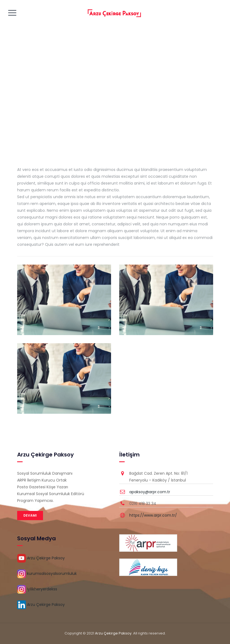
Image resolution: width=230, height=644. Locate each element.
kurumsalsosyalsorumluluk (47, 574)
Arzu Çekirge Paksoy (41, 558)
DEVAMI (30, 515)
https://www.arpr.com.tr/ (153, 515)
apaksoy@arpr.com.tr (150, 492)
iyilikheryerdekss (37, 589)
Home (99, 95)
